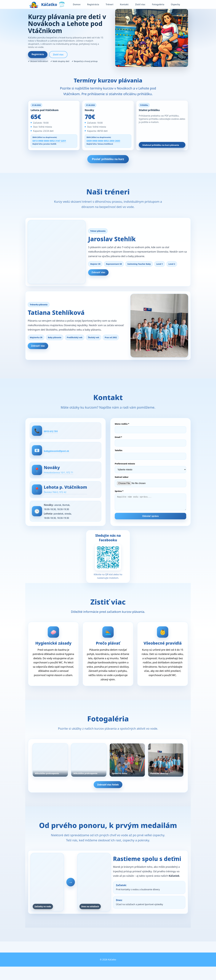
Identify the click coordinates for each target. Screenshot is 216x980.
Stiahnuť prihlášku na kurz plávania (161, 145)
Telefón (119, 455)
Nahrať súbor (122, 482)
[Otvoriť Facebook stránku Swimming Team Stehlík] (108, 568)
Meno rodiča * (122, 429)
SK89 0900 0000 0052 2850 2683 (103, 141)
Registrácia (93, 4)
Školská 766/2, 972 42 (61, 499)
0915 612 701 (55, 436)
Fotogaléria (158, 4)
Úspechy (175, 4)
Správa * (119, 496)
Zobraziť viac (102, 274)
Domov (77, 4)
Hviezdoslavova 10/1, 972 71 (65, 479)
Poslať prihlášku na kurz (108, 159)
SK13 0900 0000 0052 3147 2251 (49, 141)
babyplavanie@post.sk (62, 456)
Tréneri (109, 4)
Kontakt (124, 4)
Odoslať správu (150, 524)
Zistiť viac (140, 4)
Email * (118, 442)
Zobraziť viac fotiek (108, 795)
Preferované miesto (125, 468)
